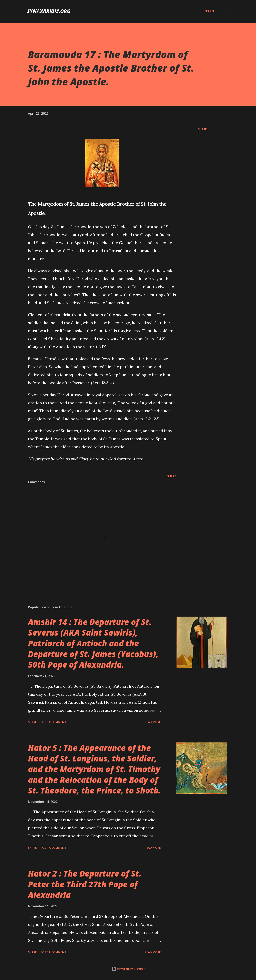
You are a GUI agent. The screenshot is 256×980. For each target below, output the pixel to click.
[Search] (210, 11)
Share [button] (202, 129)
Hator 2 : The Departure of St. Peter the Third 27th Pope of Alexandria (85, 884)
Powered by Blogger (128, 969)
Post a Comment (53, 722)
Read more (153, 722)
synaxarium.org (49, 11)
